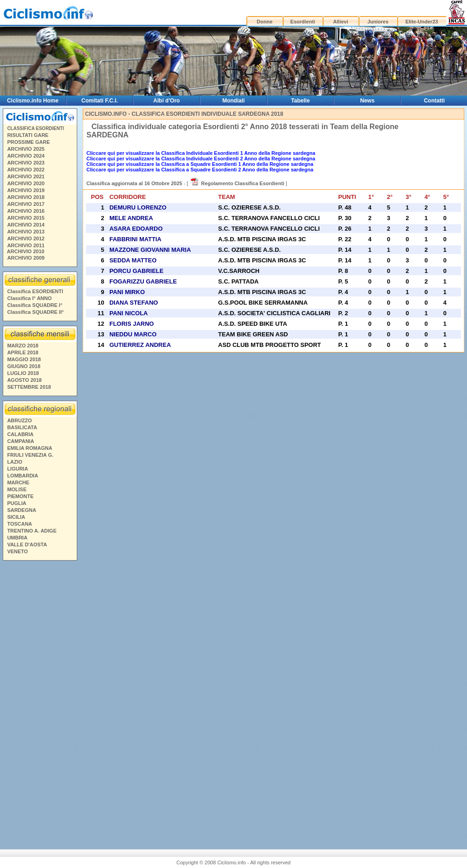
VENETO (18, 551)
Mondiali (234, 101)
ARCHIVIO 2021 (26, 176)
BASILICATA (22, 427)
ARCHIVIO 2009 (26, 258)
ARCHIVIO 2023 (26, 163)
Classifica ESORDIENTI (35, 291)
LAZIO (15, 462)
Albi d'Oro (167, 101)
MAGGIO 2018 (24, 359)
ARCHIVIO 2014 (26, 225)
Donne (265, 22)
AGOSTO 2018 (25, 380)
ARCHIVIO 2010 (26, 251)
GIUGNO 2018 (24, 366)
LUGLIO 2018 (23, 373)
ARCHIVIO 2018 (26, 197)
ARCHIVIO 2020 (26, 183)
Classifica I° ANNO (30, 298)
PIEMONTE (20, 496)
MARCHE (18, 482)
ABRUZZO (20, 420)
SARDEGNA (22, 510)
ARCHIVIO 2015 (26, 218)
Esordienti (303, 22)
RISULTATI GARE (28, 135)
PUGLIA (17, 503)
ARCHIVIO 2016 (26, 211)
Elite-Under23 (422, 22)
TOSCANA (20, 524)
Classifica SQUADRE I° (35, 305)
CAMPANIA (21, 441)
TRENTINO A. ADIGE (32, 531)
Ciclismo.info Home (33, 101)
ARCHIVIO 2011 (26, 245)
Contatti (434, 101)
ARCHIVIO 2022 (26, 170)
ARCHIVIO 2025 (26, 149)
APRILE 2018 (23, 352)
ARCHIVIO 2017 (26, 204)
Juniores (378, 22)
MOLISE (17, 489)
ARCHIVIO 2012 (26, 238)
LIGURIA (18, 469)
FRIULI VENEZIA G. (30, 455)
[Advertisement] (40, 698)
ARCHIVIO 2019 (26, 190)
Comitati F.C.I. (100, 101)
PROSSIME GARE (29, 142)
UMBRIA (17, 538)
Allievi (341, 22)
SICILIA (16, 517)
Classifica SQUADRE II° (36, 312)
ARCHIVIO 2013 (26, 232)
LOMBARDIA (23, 476)
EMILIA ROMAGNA (30, 448)
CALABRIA (20, 434)
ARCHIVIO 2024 (26, 156)
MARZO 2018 (23, 346)
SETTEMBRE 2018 (29, 387)
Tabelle (300, 101)
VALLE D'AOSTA (27, 545)
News (367, 101)
